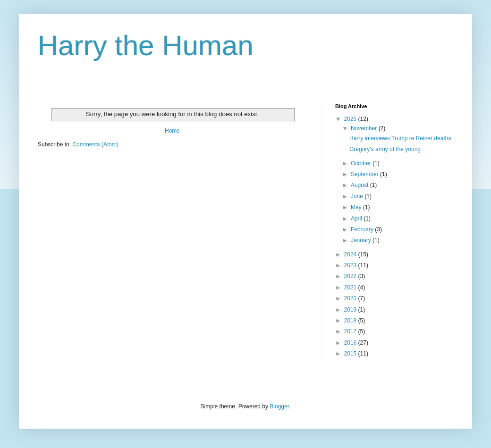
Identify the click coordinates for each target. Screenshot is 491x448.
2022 (351, 276)
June (358, 196)
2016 (351, 343)
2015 (351, 354)
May (357, 207)
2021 (351, 287)
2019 (351, 310)
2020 (351, 298)
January (362, 240)
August (360, 185)
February (363, 229)
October (362, 163)
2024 (351, 254)
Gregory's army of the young (385, 149)
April (357, 219)
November (365, 128)
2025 (351, 119)
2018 (351, 321)
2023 (351, 265)
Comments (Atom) (95, 144)
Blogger (279, 406)
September (365, 174)
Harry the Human (146, 46)
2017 (351, 331)
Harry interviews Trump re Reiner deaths (400, 138)
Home (172, 131)
